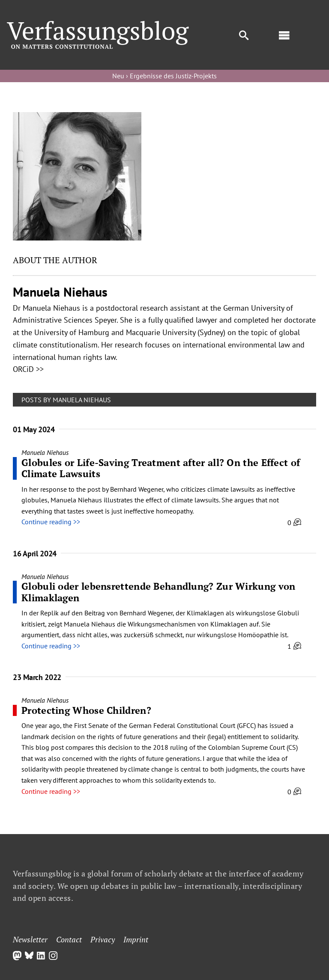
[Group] (98, 24)
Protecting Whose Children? (86, 710)
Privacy (103, 939)
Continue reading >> (51, 522)
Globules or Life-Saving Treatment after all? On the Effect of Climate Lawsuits (161, 468)
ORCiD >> (28, 369)
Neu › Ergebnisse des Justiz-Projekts (164, 76)
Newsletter (30, 939)
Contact (69, 939)
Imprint (136, 939)
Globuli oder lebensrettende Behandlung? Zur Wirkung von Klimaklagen (159, 592)
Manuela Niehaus (45, 452)
